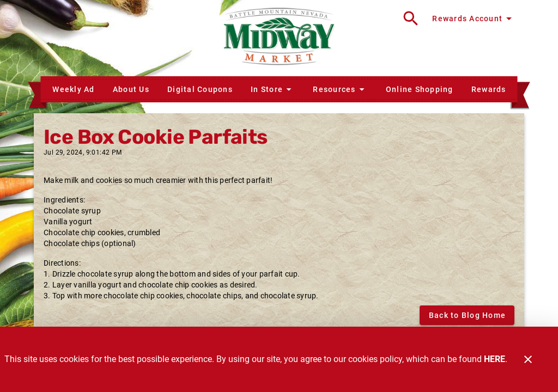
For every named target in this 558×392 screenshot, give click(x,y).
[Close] (528, 359)
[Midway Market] (279, 38)
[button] (272, 89)
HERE (495, 359)
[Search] (411, 19)
